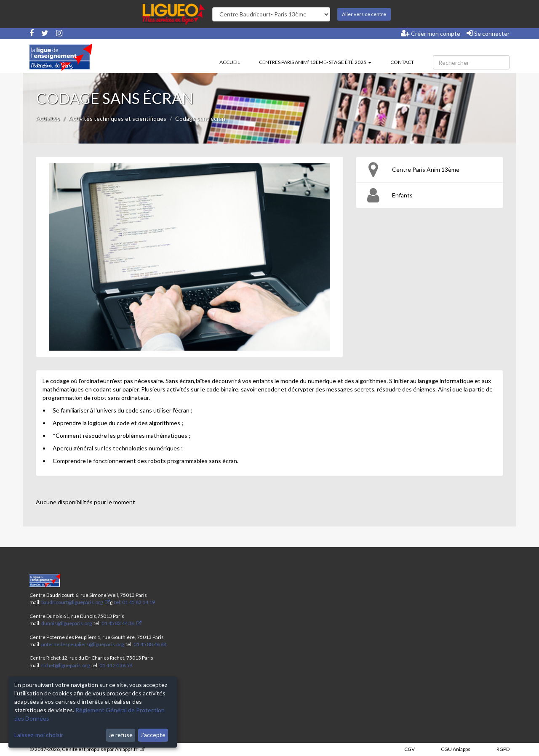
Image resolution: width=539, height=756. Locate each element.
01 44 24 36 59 (116, 665)
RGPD (503, 749)
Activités (48, 118)
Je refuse (120, 735)
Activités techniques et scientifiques (117, 118)
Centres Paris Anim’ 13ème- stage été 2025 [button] (315, 62)
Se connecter (488, 33)
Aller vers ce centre (364, 14)
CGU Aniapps (456, 749)
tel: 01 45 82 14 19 (134, 602)
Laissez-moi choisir (39, 735)
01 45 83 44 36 (117, 623)
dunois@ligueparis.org (67, 623)
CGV (410, 749)
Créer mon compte (431, 33)
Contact (402, 62)
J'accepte (153, 735)
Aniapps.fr (126, 749)
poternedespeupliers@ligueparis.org (83, 644)
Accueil (230, 62)
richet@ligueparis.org (65, 665)
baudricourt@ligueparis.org (72, 602)
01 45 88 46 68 (150, 644)
